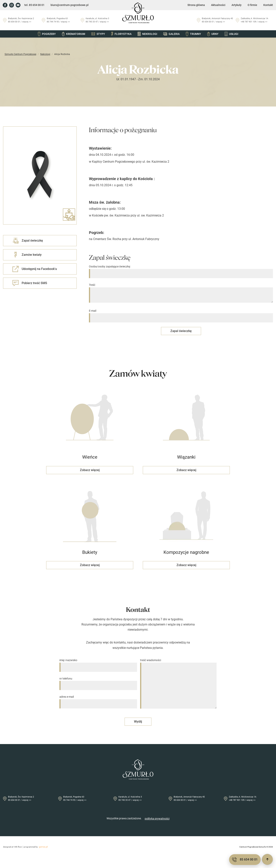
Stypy (98, 34)
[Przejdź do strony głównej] (138, 13)
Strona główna (196, 5)
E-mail (181, 314)
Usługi (231, 34)
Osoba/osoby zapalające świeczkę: (181, 270)
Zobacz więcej (90, 470)
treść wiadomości (178, 684)
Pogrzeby (47, 34)
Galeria (171, 34)
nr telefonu (98, 682)
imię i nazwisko (98, 664)
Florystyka (121, 34)
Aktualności (218, 5)
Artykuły (237, 5)
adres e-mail (98, 700)
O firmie (252, 5)
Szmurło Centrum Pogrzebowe (20, 54)
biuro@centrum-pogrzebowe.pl (70, 5)
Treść (181, 293)
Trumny (193, 34)
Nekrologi (147, 34)
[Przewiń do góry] (267, 859)
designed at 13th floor (13, 847)
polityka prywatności (157, 819)
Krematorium (73, 34)
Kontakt (268, 5)
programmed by (36, 847)
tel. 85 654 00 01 (34, 5)
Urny (213, 34)
